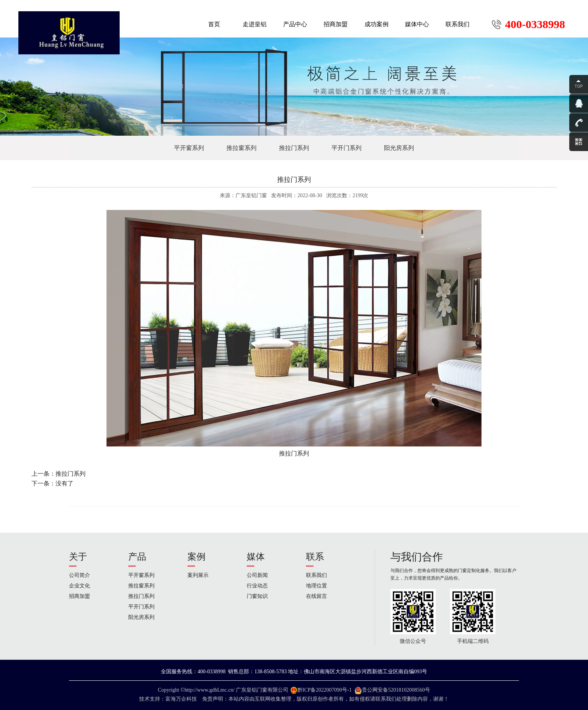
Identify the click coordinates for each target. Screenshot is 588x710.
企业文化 (79, 586)
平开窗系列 (189, 148)
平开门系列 (346, 148)
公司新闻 (257, 575)
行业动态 (257, 586)
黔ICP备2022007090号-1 (325, 690)
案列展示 (198, 575)
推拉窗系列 (241, 148)
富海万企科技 (182, 699)
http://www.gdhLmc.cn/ (210, 690)
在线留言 (316, 596)
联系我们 (316, 575)
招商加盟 (79, 596)
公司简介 (79, 575)
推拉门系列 (294, 148)
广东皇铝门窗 (252, 690)
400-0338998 (535, 24)
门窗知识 (257, 596)
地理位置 (316, 586)
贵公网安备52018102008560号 (396, 690)
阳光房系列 (399, 148)
